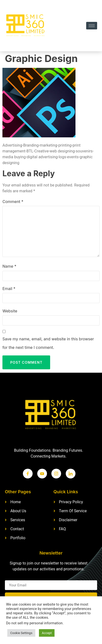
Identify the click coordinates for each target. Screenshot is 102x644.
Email (9, 289)
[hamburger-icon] (92, 26)
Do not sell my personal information (34, 623)
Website (10, 311)
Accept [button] (47, 633)
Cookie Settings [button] (21, 633)
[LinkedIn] (71, 474)
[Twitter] (42, 474)
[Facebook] (28, 474)
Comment (13, 202)
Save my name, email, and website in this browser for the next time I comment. (48, 343)
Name (9, 266)
